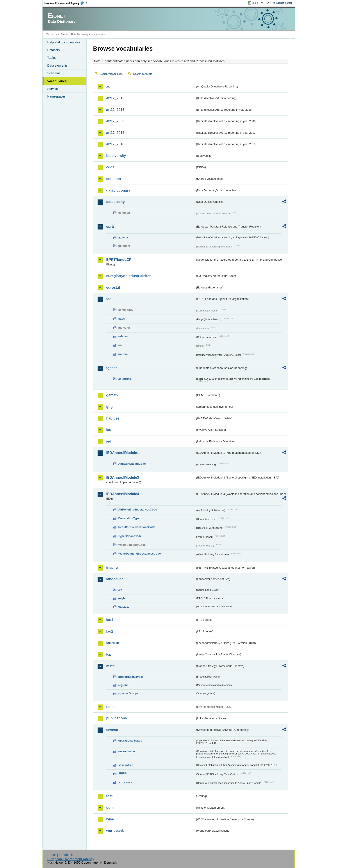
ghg (110, 407)
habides (113, 418)
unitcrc (123, 354)
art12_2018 (115, 110)
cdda (110, 167)
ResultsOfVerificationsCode (137, 527)
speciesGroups (128, 693)
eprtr (110, 227)
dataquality (116, 202)
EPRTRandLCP (119, 260)
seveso (112, 730)
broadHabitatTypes (131, 677)
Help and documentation (64, 42)
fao (109, 299)
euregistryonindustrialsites (129, 276)
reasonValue (127, 751)
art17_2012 (115, 133)
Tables (52, 58)
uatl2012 (124, 607)
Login (255, 3)
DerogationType (129, 518)
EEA (65, 3)
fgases (112, 368)
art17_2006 (115, 121)
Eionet (65, 34)
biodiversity (116, 156)
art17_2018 (115, 144)
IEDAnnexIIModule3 (123, 478)
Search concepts (143, 74)
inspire (112, 568)
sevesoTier (126, 765)
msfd (111, 666)
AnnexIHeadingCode (132, 464)
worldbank (115, 831)
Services (53, 89)
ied (109, 441)
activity (123, 237)
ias (109, 430)
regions (123, 685)
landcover (115, 579)
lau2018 (113, 643)
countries (125, 379)
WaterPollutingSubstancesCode (140, 554)
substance (125, 782)
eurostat (113, 287)
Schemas (54, 73)
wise (110, 819)
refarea (123, 336)
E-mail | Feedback (60, 855)
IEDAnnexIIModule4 (123, 494)
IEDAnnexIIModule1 (123, 453)
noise (111, 707)
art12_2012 (115, 98)
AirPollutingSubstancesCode (138, 510)
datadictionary (118, 190)
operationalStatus (130, 741)
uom (110, 808)
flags (122, 319)
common (114, 179)
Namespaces (57, 96)
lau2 (110, 631)
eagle (122, 598)
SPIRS (123, 773)
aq (108, 86)
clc (120, 590)
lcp (109, 654)
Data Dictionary (80, 34)
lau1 (110, 620)
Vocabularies (57, 81)
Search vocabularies (111, 74)
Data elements (58, 66)
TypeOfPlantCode (130, 536)
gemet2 (112, 395)
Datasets (54, 50)
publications (117, 718)
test (109, 796)
